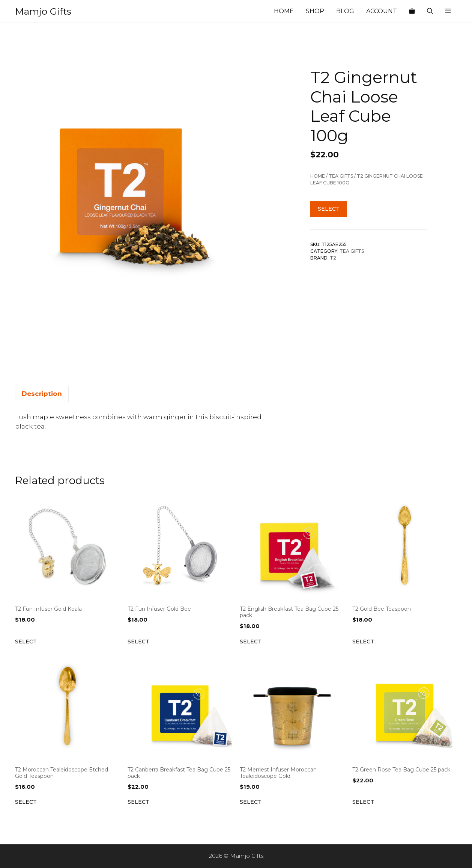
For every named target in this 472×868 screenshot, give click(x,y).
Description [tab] (42, 394)
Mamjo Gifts (43, 11)
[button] (448, 11)
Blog (345, 11)
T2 (333, 258)
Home (284, 11)
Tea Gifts (341, 176)
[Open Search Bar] (430, 11)
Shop (315, 11)
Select (329, 209)
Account (382, 11)
